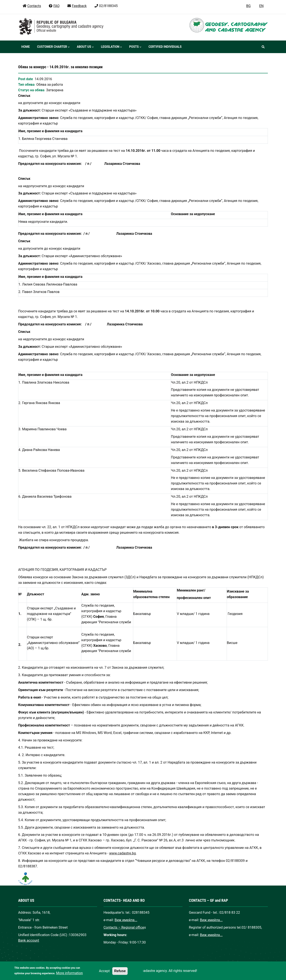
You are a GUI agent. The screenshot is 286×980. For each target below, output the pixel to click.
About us (85, 47)
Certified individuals (165, 47)
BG (249, 6)
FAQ (54, 6)
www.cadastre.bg (122, 853)
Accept (104, 974)
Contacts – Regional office (124, 927)
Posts (135, 47)
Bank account (29, 940)
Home (26, 47)
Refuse (120, 974)
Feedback (77, 6)
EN (261, 6)
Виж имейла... (126, 920)
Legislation (111, 47)
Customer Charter (53, 47)
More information (69, 976)
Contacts (32, 6)
